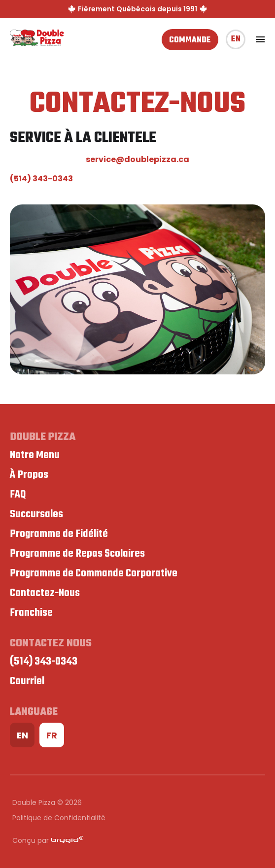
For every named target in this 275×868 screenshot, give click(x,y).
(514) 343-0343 (41, 179)
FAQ (18, 495)
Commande (190, 40)
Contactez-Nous (45, 593)
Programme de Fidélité (59, 534)
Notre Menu (35, 455)
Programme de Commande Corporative (94, 573)
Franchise (31, 613)
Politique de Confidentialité (59, 818)
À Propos (29, 475)
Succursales (36, 514)
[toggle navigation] (260, 39)
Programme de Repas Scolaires (77, 554)
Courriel (27, 681)
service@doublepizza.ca (137, 159)
